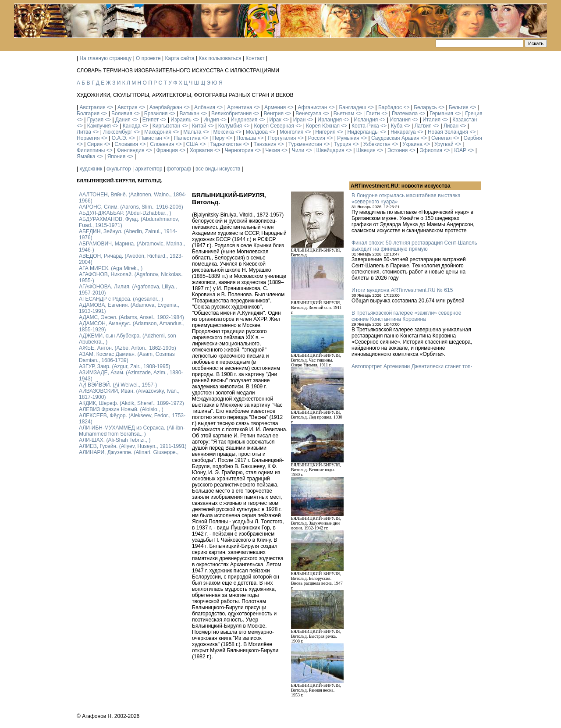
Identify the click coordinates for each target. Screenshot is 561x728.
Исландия (366, 120)
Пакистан (151, 138)
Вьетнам (344, 114)
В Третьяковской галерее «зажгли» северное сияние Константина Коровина (406, 316)
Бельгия (459, 107)
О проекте (148, 58)
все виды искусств (218, 169)
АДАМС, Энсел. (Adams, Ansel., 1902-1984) (131, 317)
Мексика (223, 132)
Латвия (423, 126)
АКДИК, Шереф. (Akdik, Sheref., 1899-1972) (131, 403)
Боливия (122, 114)
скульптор (119, 169)
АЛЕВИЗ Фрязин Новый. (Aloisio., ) (121, 409)
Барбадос (390, 107)
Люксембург (118, 132)
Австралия (92, 107)
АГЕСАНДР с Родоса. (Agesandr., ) (121, 299)
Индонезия (244, 120)
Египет (151, 120)
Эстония (398, 150)
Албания (205, 107)
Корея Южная (323, 126)
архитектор (149, 169)
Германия (441, 114)
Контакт (255, 58)
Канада (132, 126)
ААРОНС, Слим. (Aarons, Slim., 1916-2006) (131, 207)
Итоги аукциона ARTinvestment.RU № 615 (402, 290)
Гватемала (405, 114)
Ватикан (190, 114)
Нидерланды (363, 132)
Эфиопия (431, 150)
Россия (317, 138)
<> (110, 107)
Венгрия (273, 114)
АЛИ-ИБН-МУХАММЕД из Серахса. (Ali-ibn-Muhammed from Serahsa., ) (132, 431)
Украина (412, 144)
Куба (397, 126)
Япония (117, 156)
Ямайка (86, 156)
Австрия (128, 107)
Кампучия (99, 126)
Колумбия (230, 126)
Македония (158, 132)
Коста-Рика (365, 126)
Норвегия (88, 138)
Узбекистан (377, 144)
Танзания (265, 144)
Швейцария (330, 150)
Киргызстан (166, 126)
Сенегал (441, 138)
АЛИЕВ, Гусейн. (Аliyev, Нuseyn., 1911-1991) (133, 446)
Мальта (192, 132)
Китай (199, 126)
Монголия (291, 132)
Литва (84, 132)
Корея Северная (274, 126)
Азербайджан (166, 107)
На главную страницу (105, 58)
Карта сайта (180, 58)
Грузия (95, 120)
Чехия (273, 150)
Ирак (275, 120)
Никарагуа (403, 132)
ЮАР (460, 150)
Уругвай (444, 144)
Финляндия (131, 150)
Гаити (373, 114)
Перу (219, 138)
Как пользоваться (220, 58)
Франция (167, 150)
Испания (400, 120)
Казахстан (465, 120)
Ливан (451, 126)
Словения (162, 144)
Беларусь (425, 107)
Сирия (95, 144)
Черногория (239, 150)
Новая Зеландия (448, 132)
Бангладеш (352, 107)
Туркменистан (305, 144)
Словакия (126, 144)
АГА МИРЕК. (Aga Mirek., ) (111, 268)
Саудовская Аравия (395, 138)
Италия (431, 120)
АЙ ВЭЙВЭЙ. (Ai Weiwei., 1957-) (118, 385)
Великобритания (231, 114)
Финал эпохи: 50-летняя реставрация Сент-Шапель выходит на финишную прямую (414, 246)
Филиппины (91, 150)
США (192, 144)
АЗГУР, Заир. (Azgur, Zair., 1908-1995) (124, 366)
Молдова (257, 132)
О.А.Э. (120, 138)
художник (91, 169)
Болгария (88, 114)
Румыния (348, 138)
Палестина (187, 138)
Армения (275, 107)
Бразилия (156, 114)
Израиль (181, 120)
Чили (298, 150)
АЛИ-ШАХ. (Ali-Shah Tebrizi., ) (115, 440)
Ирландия (330, 120)
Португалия (282, 138)
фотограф (179, 169)
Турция (343, 144)
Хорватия (201, 150)
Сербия (473, 138)
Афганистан (312, 107)
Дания (123, 120)
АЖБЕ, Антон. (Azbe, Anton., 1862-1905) (128, 348)
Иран (300, 120)
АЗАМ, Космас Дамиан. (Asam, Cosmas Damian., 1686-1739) (127, 357)
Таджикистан (226, 144)
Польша (247, 138)
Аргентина (240, 107)
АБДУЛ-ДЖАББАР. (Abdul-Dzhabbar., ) (125, 213)
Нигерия (325, 132)
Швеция (366, 150)
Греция (474, 114)
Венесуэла (308, 114)
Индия (211, 120)
